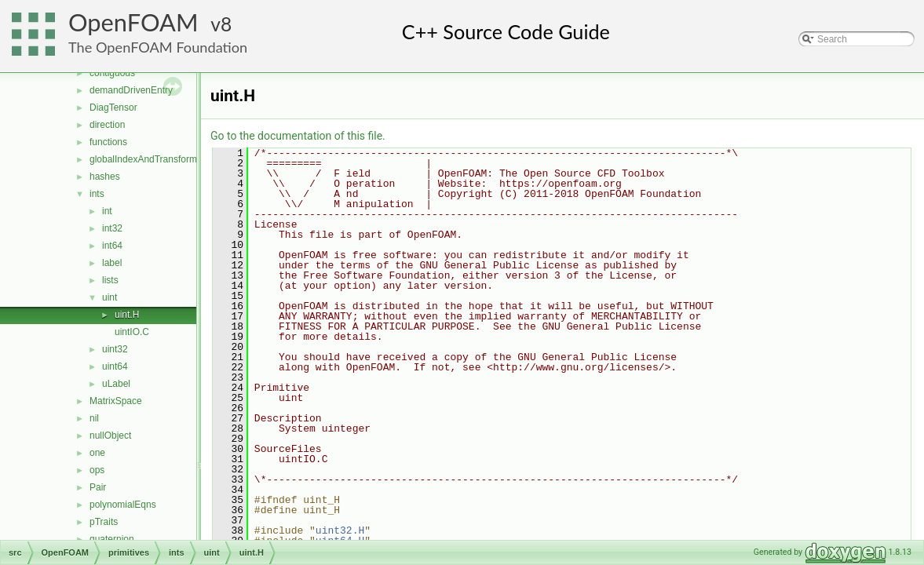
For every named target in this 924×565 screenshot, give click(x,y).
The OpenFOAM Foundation (158, 47)
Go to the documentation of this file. (298, 136)
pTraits (104, 522)
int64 (112, 246)
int (107, 211)
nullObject (110, 436)
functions (108, 142)
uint (110, 297)
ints (97, 194)
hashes (105, 177)
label (112, 263)
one (97, 453)
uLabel (116, 384)
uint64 (115, 366)
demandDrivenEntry (131, 90)
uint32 (115, 349)
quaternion (112, 539)
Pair (98, 487)
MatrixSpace (116, 401)
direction (107, 125)
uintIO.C (132, 332)
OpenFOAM (133, 22)
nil (94, 418)
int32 (112, 228)
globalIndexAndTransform (143, 159)
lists (110, 280)
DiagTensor (113, 108)
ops (97, 470)
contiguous (112, 73)
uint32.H (340, 530)
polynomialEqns (123, 505)
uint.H (127, 315)
